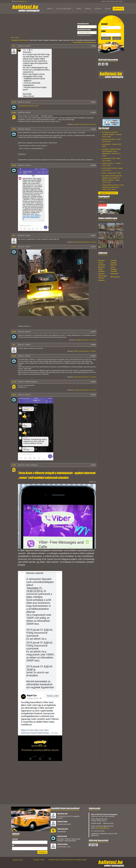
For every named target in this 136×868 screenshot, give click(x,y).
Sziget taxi (101, 274)
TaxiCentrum (115, 274)
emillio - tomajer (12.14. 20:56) (111, 173)
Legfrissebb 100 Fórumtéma (108, 193)
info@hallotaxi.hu (22, 1)
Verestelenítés (62, 832)
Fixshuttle (114, 261)
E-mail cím (15, 839)
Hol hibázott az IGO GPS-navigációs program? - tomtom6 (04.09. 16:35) (112, 134)
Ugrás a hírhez (15, 37)
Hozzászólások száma (83, 24)
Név (13, 845)
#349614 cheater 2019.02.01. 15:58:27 (85, 242)
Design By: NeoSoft (18, 860)
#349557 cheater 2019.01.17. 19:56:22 (85, 351)
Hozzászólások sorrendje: (84, 30)
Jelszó (103, 31)
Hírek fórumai (24, 40)
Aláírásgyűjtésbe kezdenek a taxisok (28, 106)
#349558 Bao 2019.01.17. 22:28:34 (86, 340)
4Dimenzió (101, 261)
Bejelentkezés (106, 38)
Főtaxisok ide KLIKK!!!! (64, 824)
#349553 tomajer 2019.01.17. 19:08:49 (85, 377)
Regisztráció (117, 38)
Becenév (104, 24)
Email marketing (16, 852)
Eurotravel (101, 271)
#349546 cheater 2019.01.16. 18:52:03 (85, 390)
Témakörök (15, 40)
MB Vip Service (115, 277)
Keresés (118, 8)
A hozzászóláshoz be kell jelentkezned (84, 42)
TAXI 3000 (114, 271)
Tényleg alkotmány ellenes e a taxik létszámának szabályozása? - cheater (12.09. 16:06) (113, 187)
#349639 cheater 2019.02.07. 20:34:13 (85, 124)
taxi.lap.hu (101, 280)
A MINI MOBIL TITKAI (64, 847)
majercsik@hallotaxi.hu (102, 828)
